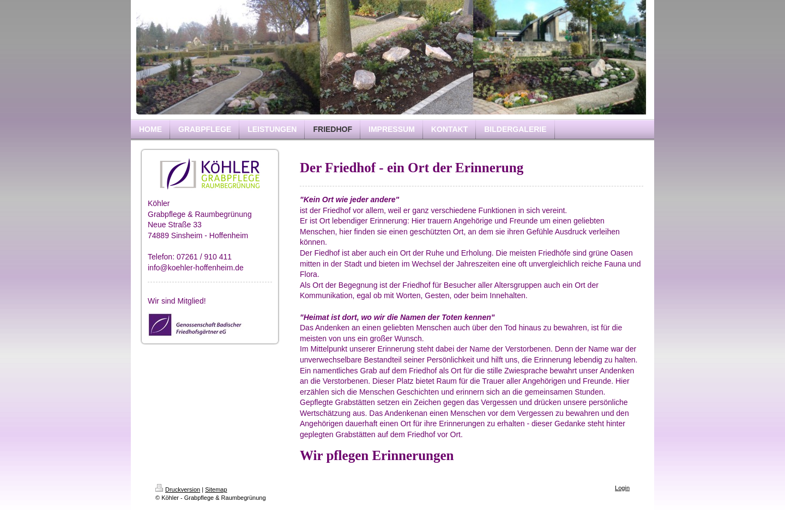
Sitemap (216, 489)
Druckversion (178, 489)
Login (622, 488)
